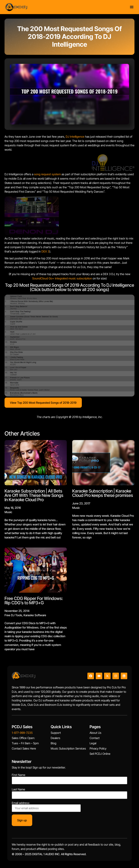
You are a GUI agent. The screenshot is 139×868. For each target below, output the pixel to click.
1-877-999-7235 (22, 733)
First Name (19, 775)
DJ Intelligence (75, 137)
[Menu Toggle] (132, 6)
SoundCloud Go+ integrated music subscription (62, 278)
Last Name (18, 789)
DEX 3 (45, 251)
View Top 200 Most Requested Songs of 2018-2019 (43, 403)
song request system (47, 174)
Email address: (46, 807)
